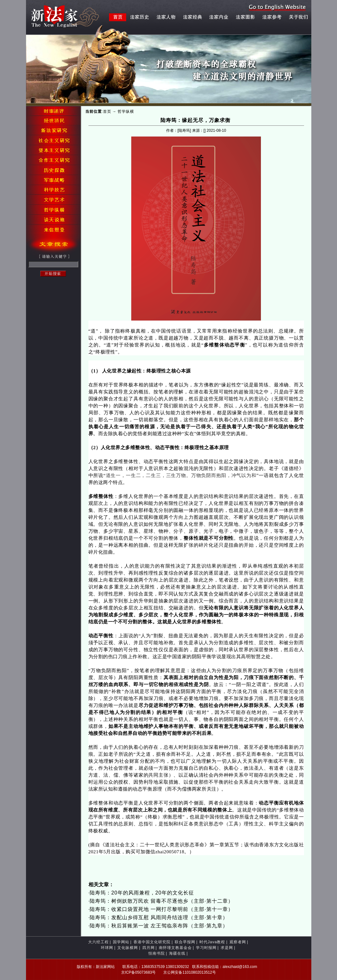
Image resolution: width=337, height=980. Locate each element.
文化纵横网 (128, 948)
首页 (107, 111)
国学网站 (121, 942)
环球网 (107, 948)
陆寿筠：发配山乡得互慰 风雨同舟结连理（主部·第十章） (159, 917)
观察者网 (238, 942)
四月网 (149, 948)
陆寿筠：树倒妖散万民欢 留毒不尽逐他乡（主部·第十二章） (162, 901)
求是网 (227, 948)
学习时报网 (206, 948)
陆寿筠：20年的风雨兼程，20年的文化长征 (142, 893)
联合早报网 (185, 942)
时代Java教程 (212, 942)
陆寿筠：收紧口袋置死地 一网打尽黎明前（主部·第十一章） (162, 909)
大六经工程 (98, 942)
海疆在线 (177, 953)
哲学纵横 (126, 111)
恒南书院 (157, 953)
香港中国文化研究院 (152, 942)
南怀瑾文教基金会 (175, 948)
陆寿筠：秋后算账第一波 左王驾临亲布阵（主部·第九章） (159, 926)
